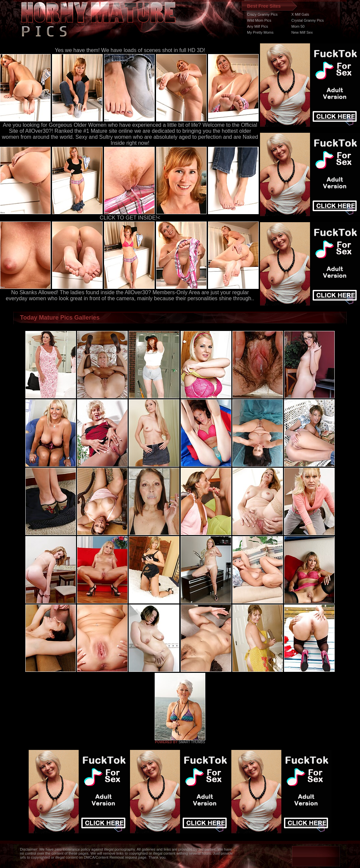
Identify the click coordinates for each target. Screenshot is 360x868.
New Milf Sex (302, 32)
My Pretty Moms (260, 32)
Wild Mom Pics (259, 20)
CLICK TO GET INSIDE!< (130, 218)
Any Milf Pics (257, 26)
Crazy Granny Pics (262, 14)
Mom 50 (298, 26)
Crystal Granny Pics (307, 20)
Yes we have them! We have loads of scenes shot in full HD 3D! (130, 50)
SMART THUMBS (192, 742)
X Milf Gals (300, 14)
